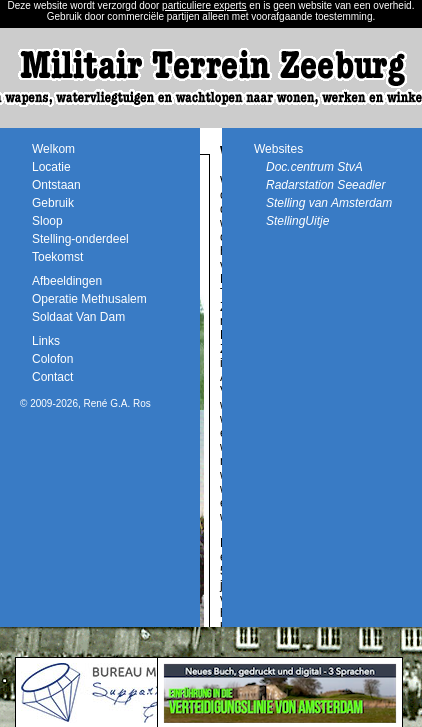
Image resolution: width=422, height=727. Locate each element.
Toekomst (57, 257)
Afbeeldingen (67, 281)
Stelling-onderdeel (80, 239)
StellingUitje (297, 221)
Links (46, 341)
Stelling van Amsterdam (329, 203)
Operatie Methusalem (89, 299)
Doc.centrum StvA (314, 167)
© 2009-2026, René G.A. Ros (85, 403)
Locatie (51, 167)
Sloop (47, 221)
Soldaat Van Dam (78, 317)
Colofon (52, 359)
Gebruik (53, 203)
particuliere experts (204, 5)
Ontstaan (56, 185)
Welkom (53, 149)
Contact (52, 377)
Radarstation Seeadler (325, 185)
